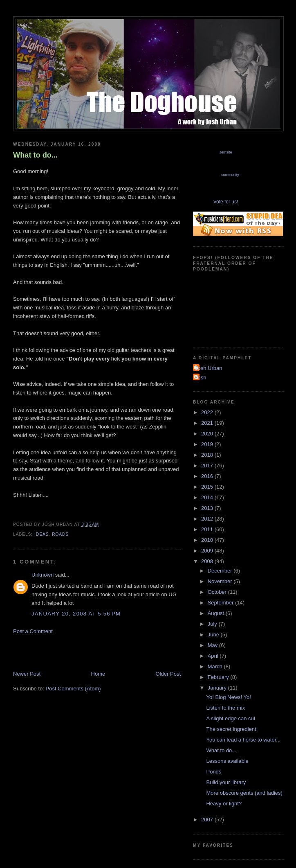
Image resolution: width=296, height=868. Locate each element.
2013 (208, 508)
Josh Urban (209, 368)
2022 (208, 412)
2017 (208, 466)
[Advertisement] (109, 652)
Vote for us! (226, 202)
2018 (208, 455)
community (230, 175)
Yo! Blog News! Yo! (228, 697)
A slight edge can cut (231, 718)
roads (60, 534)
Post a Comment (33, 631)
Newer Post (27, 674)
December (221, 571)
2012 (208, 519)
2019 (208, 444)
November (221, 581)
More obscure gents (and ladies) (244, 793)
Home (98, 674)
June (214, 635)
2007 (208, 820)
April (214, 656)
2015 (208, 487)
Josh (201, 378)
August (217, 613)
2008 (208, 561)
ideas (41, 534)
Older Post (168, 674)
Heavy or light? (224, 804)
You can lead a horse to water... (243, 740)
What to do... (35, 155)
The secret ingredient (231, 729)
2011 (208, 529)
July (213, 624)
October (218, 592)
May (213, 645)
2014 (208, 497)
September (221, 603)
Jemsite (225, 152)
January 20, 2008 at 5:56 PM (76, 614)
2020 (208, 434)
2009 (208, 551)
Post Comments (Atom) (73, 689)
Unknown (43, 575)
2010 (208, 540)
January (218, 688)
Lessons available (227, 761)
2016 (208, 476)
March (216, 666)
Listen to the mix (225, 708)
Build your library (226, 782)
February (219, 677)
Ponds (214, 772)
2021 (208, 423)
